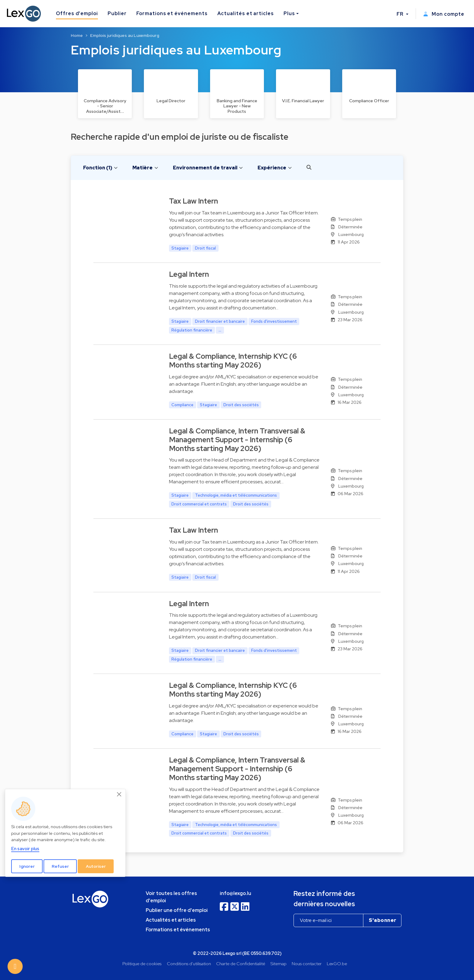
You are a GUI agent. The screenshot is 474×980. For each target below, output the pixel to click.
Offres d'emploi (77, 13)
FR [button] (401, 14)
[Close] (119, 794)
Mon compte (444, 14)
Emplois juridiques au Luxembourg (125, 35)
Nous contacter (307, 964)
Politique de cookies (142, 964)
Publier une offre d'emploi (177, 910)
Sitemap (279, 964)
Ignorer (27, 866)
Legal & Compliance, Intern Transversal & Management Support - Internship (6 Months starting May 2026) (237, 440)
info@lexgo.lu (235, 893)
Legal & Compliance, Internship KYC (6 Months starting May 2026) (233, 361)
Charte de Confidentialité (241, 964)
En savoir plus (25, 849)
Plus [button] (289, 13)
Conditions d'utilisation (189, 964)
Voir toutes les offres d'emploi (171, 897)
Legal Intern (189, 274)
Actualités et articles (246, 13)
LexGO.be (337, 964)
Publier (117, 13)
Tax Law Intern (193, 201)
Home (77, 35)
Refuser (60, 866)
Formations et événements (172, 13)
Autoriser (96, 866)
